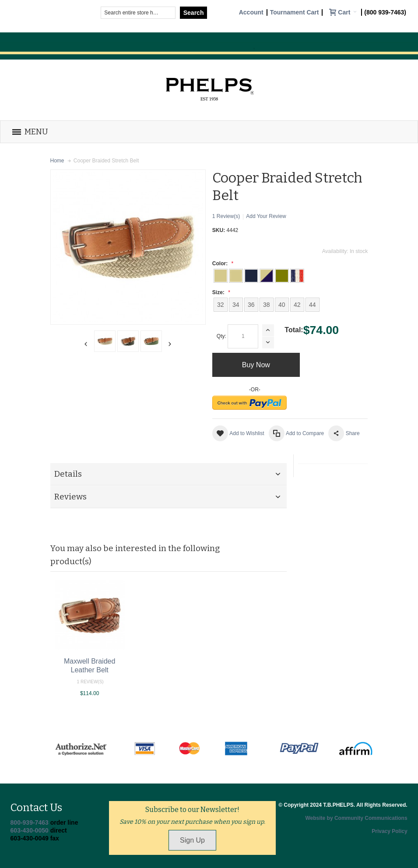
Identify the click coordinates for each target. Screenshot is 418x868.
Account (251, 12)
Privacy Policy (389, 831)
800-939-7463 (30, 822)
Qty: (221, 336)
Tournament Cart (295, 12)
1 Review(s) (226, 216)
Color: (222, 264)
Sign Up (192, 840)
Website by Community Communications (356, 818)
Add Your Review (266, 216)
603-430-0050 (30, 830)
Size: (220, 292)
